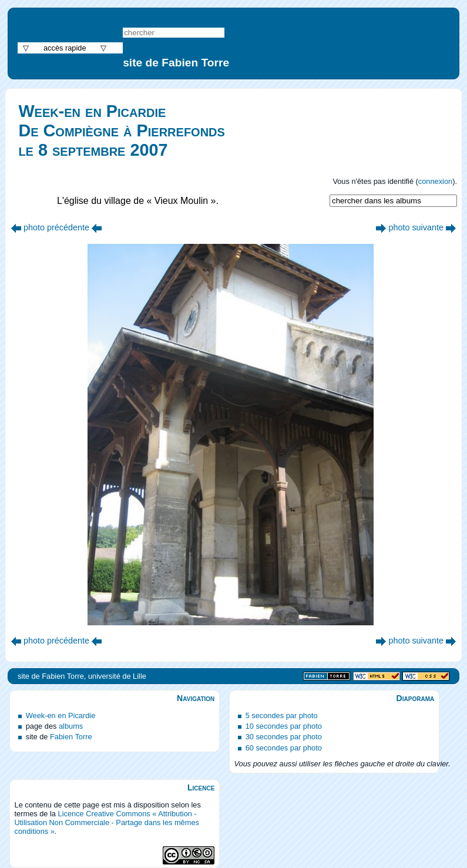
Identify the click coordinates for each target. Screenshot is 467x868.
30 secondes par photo (284, 737)
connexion (435, 181)
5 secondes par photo (282, 715)
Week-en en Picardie (61, 715)
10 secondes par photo (284, 726)
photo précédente (56, 227)
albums (71, 726)
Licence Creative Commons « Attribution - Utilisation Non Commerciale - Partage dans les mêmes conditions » (107, 822)
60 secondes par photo (284, 748)
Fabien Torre (71, 737)
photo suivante (416, 227)
